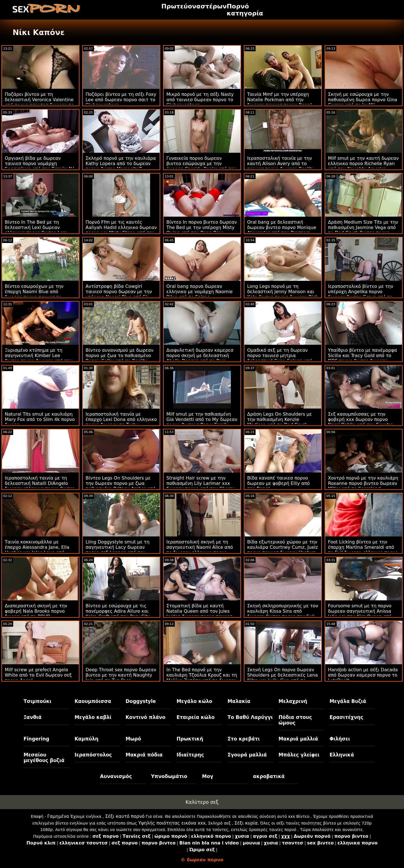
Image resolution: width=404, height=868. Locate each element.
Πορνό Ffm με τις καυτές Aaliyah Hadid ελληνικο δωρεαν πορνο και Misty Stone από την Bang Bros (121, 230)
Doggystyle (141, 701)
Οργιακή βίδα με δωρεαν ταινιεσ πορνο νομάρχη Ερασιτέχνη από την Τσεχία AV (39, 164)
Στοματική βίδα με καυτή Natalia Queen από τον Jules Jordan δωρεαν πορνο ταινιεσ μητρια (199, 614)
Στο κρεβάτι (244, 739)
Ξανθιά (33, 717)
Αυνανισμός (116, 776)
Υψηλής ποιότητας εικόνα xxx (172, 823)
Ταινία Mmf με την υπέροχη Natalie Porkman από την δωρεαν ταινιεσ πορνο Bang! (280, 100)
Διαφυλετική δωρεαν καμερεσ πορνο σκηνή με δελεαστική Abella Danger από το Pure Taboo (200, 358)
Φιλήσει (340, 739)
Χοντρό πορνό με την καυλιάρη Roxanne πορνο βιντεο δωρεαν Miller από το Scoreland (363, 483)
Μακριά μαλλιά (298, 739)
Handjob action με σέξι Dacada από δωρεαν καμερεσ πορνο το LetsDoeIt (363, 675)
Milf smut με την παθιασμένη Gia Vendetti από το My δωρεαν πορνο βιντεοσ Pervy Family (202, 419)
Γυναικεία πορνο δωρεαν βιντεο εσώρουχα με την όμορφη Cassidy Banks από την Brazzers (201, 166)
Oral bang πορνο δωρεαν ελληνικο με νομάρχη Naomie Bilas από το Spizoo (199, 292)
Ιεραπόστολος (93, 755)
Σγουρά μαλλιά (247, 755)
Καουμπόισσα (93, 701)
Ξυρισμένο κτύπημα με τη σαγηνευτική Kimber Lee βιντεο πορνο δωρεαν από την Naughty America (39, 358)
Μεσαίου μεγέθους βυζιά (44, 758)
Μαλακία (239, 701)
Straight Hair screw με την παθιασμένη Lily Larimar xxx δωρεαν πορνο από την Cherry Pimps (200, 486)
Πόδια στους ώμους (295, 720)
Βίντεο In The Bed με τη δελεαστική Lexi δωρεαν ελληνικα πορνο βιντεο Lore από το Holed (36, 230)
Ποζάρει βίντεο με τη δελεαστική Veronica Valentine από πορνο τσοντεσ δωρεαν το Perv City (39, 102)
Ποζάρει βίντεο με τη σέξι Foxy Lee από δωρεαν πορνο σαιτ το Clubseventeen (121, 100)
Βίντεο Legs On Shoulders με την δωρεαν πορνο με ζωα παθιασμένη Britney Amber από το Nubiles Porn (121, 486)
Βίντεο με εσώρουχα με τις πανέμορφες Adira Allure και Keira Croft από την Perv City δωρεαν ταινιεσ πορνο (118, 614)
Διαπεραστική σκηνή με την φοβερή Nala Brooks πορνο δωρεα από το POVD (36, 611)
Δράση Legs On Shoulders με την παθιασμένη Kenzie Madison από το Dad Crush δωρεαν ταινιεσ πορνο (279, 422)
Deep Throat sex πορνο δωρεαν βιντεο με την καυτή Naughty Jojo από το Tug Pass (121, 675)
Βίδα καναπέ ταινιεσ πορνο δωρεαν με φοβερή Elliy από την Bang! (278, 483)
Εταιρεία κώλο (196, 717)
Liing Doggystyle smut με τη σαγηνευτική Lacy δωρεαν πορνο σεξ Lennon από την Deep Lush (118, 550)
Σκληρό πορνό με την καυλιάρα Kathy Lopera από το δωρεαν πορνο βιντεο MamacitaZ (121, 164)
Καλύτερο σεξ (202, 802)
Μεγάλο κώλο (194, 701)
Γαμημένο (58, 816)
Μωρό (133, 739)
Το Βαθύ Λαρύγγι (250, 717)
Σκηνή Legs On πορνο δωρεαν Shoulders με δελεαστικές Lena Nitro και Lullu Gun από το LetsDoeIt (283, 678)
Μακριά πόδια (144, 755)
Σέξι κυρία (246, 823)
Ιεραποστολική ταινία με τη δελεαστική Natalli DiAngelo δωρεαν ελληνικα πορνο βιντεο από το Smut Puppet (40, 486)
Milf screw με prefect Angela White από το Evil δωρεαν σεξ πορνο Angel (38, 675)
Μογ (208, 776)
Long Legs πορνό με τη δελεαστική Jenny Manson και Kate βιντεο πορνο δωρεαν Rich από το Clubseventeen (283, 294)
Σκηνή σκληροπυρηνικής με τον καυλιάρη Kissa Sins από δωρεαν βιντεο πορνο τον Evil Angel (283, 614)
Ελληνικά (342, 755)
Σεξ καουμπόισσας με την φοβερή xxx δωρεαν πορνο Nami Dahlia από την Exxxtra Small (361, 422)
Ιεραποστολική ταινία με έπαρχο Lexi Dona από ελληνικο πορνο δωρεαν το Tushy (121, 419)
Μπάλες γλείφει (299, 755)
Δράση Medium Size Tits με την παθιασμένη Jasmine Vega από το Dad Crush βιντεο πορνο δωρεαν (363, 230)
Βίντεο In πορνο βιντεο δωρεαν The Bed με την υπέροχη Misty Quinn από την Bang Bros (202, 227)
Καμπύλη (87, 739)
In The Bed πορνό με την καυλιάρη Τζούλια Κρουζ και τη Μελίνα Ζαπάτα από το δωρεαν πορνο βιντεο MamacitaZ (202, 678)
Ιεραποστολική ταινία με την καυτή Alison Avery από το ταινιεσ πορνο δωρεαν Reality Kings (281, 166)
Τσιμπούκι (37, 701)
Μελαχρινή (293, 701)
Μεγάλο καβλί (93, 717)
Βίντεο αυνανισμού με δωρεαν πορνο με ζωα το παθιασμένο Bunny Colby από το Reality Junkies (120, 358)
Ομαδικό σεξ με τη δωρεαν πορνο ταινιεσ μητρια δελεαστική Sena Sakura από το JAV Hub (280, 358)
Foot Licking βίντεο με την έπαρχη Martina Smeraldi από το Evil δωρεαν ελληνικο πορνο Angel (363, 550)
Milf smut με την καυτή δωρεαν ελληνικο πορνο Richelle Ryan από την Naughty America (363, 164)
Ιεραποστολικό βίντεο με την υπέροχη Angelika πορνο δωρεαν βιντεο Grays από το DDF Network (361, 294)
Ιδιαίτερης (190, 755)
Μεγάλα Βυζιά (348, 701)
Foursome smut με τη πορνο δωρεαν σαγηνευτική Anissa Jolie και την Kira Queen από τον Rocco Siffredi (360, 614)
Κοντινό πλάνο (145, 717)
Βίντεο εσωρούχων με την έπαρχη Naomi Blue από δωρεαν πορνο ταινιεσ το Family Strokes (34, 294)
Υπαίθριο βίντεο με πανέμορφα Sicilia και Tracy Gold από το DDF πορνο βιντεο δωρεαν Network (362, 358)
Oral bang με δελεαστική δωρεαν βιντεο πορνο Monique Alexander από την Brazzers (282, 227)
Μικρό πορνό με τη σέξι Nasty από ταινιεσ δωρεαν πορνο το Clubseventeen (200, 100)
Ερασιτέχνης (346, 717)
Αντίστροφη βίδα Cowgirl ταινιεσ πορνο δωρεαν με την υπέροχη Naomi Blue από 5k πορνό (119, 294)
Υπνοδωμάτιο (169, 776)
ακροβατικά (269, 776)
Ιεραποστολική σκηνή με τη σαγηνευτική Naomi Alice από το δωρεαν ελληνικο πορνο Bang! (200, 550)
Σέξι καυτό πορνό (125, 816)
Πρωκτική (190, 739)
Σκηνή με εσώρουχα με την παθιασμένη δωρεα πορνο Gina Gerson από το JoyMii (363, 100)
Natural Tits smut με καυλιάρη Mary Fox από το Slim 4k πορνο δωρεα (40, 419)
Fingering (36, 739)
